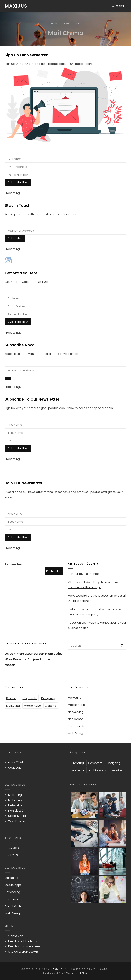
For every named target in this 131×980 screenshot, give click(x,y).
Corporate (30, 698)
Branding (12, 698)
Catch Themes (77, 973)
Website (50, 706)
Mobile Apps (32, 706)
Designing (48, 698)
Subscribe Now (18, 182)
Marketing (13, 706)
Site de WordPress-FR (23, 952)
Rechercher (13, 564)
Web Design (76, 733)
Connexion (16, 936)
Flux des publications (23, 941)
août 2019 (15, 768)
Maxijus (16, 6)
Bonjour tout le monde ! (84, 574)
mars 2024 (16, 762)
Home (55, 23)
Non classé (75, 719)
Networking (76, 712)
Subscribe (15, 238)
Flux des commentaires (24, 946)
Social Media (77, 726)
